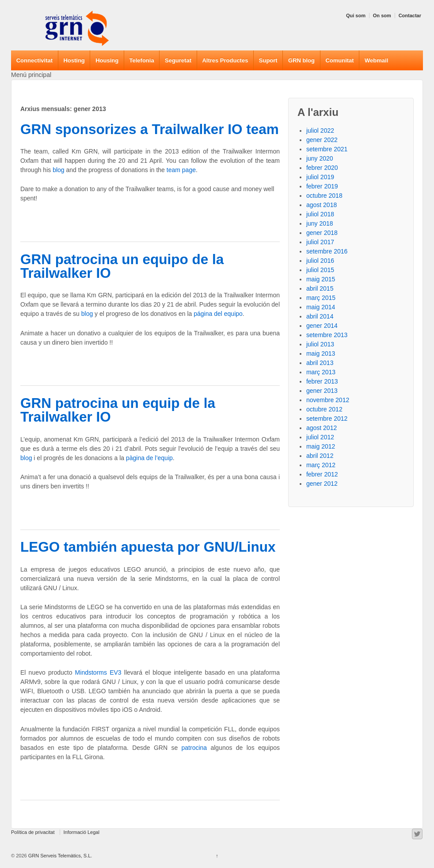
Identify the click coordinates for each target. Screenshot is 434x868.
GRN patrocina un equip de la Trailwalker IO (118, 410)
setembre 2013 (327, 335)
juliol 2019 (320, 177)
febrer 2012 (322, 474)
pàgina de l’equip (149, 458)
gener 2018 (322, 233)
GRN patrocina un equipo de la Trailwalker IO (122, 266)
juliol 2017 (320, 242)
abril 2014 (320, 316)
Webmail (376, 60)
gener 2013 (322, 391)
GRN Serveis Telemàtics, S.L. (60, 856)
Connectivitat (34, 60)
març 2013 (321, 372)
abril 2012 (320, 456)
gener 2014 (322, 326)
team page (181, 170)
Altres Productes (225, 60)
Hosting (74, 60)
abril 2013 (320, 363)
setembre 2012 (327, 419)
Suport (268, 60)
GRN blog (301, 60)
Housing (107, 60)
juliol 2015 (320, 270)
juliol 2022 (320, 131)
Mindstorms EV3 (98, 672)
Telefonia (142, 60)
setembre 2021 (327, 149)
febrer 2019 (322, 186)
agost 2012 (322, 428)
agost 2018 (322, 205)
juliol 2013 (320, 344)
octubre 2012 (324, 409)
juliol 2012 (320, 437)
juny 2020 (320, 158)
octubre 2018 (324, 196)
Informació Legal (82, 832)
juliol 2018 (320, 214)
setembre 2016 (327, 251)
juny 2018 (320, 223)
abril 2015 (320, 288)
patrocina (194, 748)
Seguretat (178, 60)
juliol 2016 (320, 261)
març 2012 (321, 465)
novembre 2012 (328, 400)
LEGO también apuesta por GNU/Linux (148, 547)
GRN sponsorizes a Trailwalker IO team (150, 129)
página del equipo (218, 314)
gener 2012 (322, 484)
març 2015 (321, 298)
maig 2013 (321, 353)
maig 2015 (321, 279)
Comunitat (339, 60)
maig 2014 (321, 307)
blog (58, 170)
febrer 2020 (322, 168)
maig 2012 (321, 446)
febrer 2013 (322, 381)
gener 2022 (322, 140)
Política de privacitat (33, 832)
